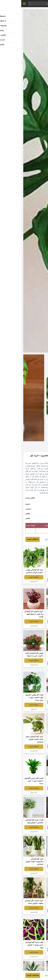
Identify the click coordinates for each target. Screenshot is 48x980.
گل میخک (36, 584)
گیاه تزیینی (13, 793)
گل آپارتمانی (13, 582)
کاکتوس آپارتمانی (36, 793)
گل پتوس (12, 709)
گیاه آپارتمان (13, 665)
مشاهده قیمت (35, 580)
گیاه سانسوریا (35, 626)
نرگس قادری (29, 539)
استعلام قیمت (11, 539)
